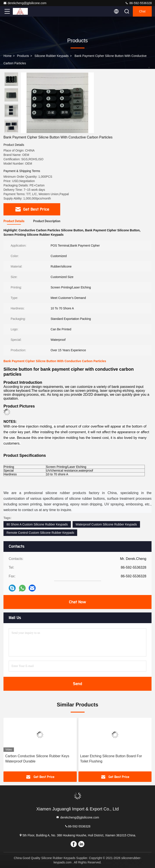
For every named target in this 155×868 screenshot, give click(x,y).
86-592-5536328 (138, 3)
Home (7, 56)
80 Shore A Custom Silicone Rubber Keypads (37, 524)
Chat (142, 11)
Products (23, 56)
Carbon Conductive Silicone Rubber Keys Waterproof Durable (37, 759)
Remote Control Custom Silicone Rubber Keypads (40, 533)
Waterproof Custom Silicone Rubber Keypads (106, 524)
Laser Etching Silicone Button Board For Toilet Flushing (111, 759)
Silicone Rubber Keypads (52, 56)
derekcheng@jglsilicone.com (25, 3)
